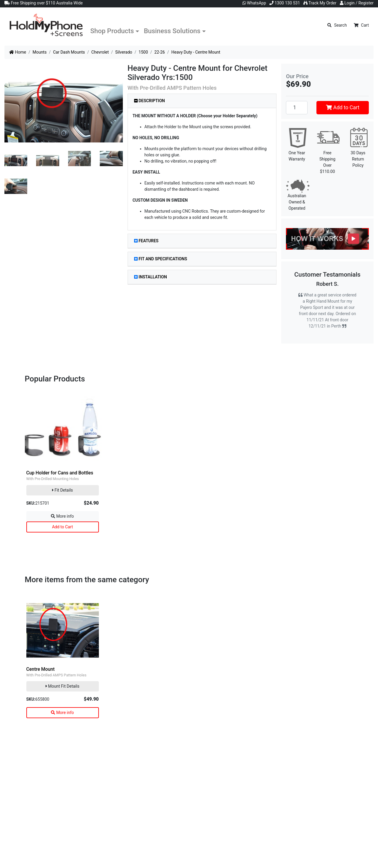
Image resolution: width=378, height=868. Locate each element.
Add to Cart (343, 108)
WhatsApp (254, 3)
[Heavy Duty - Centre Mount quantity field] (297, 108)
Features (146, 241)
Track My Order (320, 3)
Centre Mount (41, 669)
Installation (151, 277)
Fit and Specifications (161, 259)
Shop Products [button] (112, 31)
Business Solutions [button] (172, 31)
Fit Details (63, 490)
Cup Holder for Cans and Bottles (60, 473)
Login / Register (357, 3)
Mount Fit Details (62, 686)
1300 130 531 (285, 3)
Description (149, 101)
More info (62, 516)
